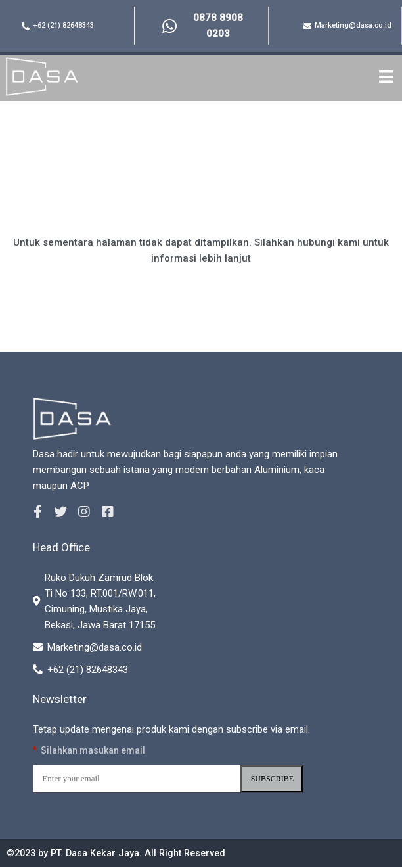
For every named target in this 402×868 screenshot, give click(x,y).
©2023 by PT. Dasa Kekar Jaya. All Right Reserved (123, 854)
